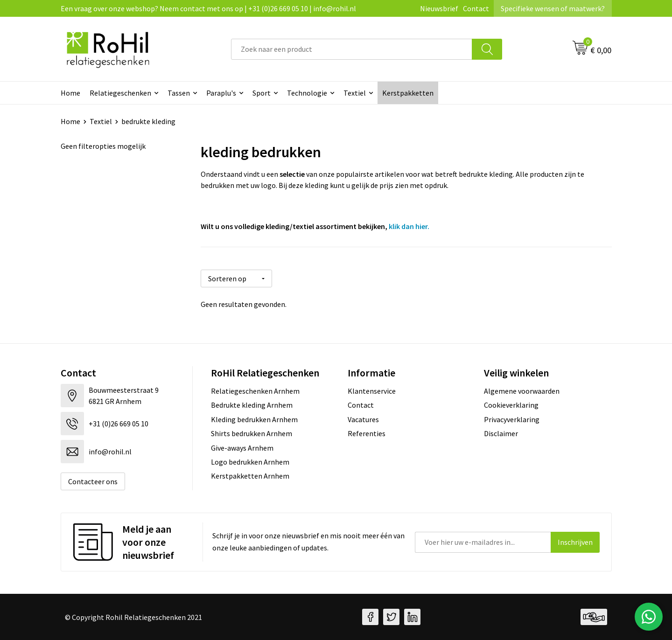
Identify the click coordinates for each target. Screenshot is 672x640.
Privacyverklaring (512, 419)
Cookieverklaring (511, 405)
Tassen (179, 93)
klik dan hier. (409, 226)
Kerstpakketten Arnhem (250, 476)
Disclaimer (501, 433)
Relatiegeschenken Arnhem (255, 391)
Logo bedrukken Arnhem (250, 462)
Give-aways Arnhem (242, 448)
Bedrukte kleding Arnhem (252, 405)
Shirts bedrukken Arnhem (252, 433)
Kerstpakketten (408, 93)
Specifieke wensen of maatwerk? (553, 8)
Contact (476, 8)
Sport (262, 93)
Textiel (355, 93)
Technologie (307, 93)
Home (70, 93)
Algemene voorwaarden (522, 391)
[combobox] (352, 49)
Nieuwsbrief (439, 8)
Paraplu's (221, 93)
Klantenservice (372, 391)
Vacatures (363, 419)
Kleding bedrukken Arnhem (254, 419)
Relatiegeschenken (120, 93)
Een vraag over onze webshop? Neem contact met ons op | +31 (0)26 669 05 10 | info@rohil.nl (208, 8)
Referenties (367, 433)
